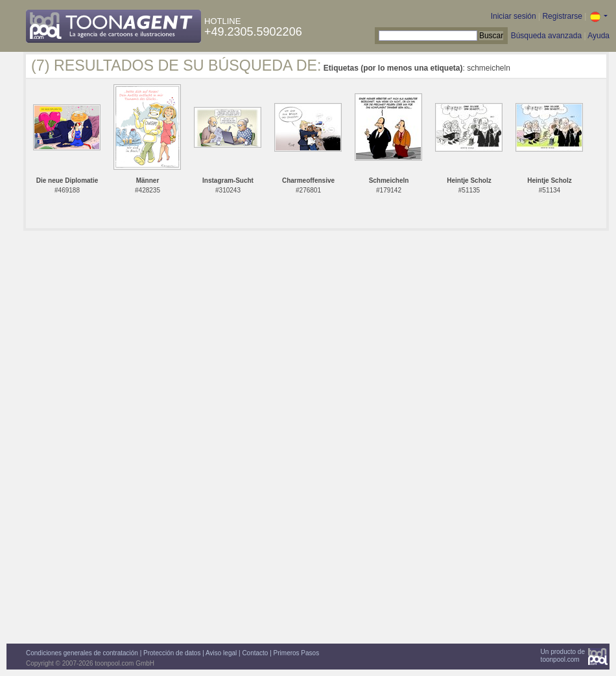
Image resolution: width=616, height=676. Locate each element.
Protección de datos (172, 653)
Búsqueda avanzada (546, 36)
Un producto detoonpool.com (563, 656)
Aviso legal (221, 653)
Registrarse (562, 16)
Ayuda (598, 36)
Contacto (255, 653)
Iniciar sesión (514, 16)
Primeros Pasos (297, 653)
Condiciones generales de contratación (82, 653)
